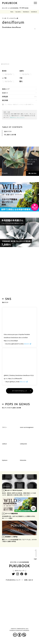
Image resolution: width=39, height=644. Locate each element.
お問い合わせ (29, 580)
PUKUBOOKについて (13, 580)
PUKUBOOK (10, 3)
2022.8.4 (27, 344)
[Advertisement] (19, 273)
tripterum (5, 460)
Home (12, 12)
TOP (35, 555)
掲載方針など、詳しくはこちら (17, 117)
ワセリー (5, 427)
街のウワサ (8, 131)
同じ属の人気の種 (10, 135)
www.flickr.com (6, 64)
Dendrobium (26, 12)
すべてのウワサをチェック (19, 391)
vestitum (4, 444)
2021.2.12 (23, 382)
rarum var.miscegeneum (27, 427)
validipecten (23, 444)
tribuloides (23, 460)
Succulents (18, 12)
